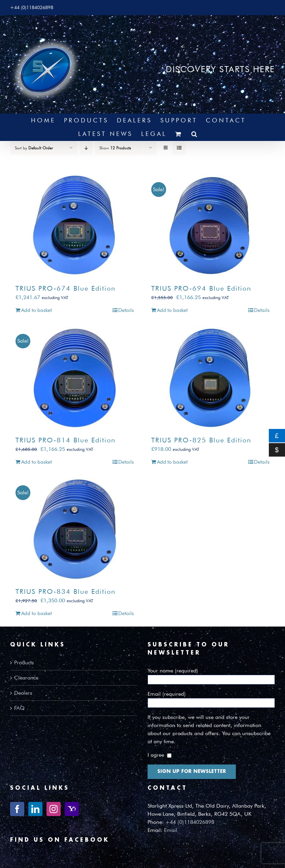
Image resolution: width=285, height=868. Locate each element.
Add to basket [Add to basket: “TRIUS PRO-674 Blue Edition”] (37, 310)
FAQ (19, 708)
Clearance (26, 678)
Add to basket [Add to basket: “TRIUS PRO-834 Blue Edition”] (37, 613)
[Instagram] (54, 809)
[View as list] (179, 148)
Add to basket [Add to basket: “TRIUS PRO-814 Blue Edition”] (37, 462)
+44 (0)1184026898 (190, 822)
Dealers (23, 693)
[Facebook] (17, 809)
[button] (195, 134)
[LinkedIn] (35, 809)
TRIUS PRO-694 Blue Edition (201, 288)
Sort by (34, 148)
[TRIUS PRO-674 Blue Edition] (75, 226)
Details (126, 310)
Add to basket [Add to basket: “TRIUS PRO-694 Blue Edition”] (172, 310)
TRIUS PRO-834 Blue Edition (66, 591)
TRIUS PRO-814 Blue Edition (66, 440)
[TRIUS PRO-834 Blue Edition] (75, 529)
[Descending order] (86, 148)
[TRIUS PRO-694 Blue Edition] (210, 226)
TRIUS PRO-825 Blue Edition (201, 440)
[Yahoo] (72, 809)
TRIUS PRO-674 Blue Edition (66, 288)
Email (171, 830)
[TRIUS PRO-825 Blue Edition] (210, 378)
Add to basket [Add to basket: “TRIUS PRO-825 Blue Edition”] (172, 462)
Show (115, 148)
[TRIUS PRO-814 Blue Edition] (75, 378)
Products (24, 662)
